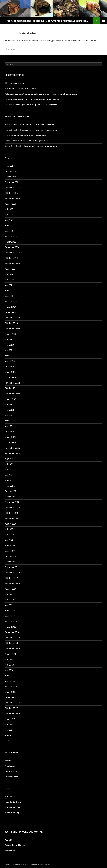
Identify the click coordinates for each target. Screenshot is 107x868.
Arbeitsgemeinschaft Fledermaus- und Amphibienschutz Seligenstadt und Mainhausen (47, 21)
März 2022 (10, 426)
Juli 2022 (9, 404)
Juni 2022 (9, 410)
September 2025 (12, 198)
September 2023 (12, 328)
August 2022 (10, 399)
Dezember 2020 (12, 502)
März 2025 (10, 231)
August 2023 (10, 334)
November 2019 (12, 573)
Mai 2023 (9, 350)
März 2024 (10, 296)
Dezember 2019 (12, 567)
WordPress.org (12, 813)
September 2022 (12, 394)
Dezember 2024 (12, 247)
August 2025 (10, 204)
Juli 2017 (9, 724)
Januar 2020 (10, 562)
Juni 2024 (9, 280)
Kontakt (8, 840)
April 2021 (10, 480)
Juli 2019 (9, 594)
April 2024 (10, 291)
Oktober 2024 (11, 258)
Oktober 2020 (11, 513)
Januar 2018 (10, 692)
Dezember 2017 (12, 697)
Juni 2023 (9, 345)
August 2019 (10, 589)
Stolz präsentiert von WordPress (37, 864)
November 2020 (12, 507)
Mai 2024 (9, 285)
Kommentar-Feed (13, 807)
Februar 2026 (11, 171)
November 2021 (12, 448)
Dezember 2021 (12, 442)
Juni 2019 (9, 600)
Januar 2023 (10, 372)
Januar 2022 (10, 437)
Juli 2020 (9, 529)
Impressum (10, 851)
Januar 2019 (10, 627)
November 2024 (12, 253)
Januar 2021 (10, 497)
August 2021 (10, 459)
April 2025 (10, 225)
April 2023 (10, 356)
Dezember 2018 (12, 632)
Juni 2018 (9, 665)
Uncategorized (11, 777)
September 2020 (12, 518)
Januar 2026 (10, 177)
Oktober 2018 (11, 643)
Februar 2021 (11, 491)
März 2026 (10, 166)
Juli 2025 (9, 209)
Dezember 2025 (12, 182)
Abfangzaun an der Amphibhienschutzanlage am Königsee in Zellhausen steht (41, 94)
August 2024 (10, 269)
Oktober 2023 (11, 323)
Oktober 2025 (11, 193)
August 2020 (10, 524)
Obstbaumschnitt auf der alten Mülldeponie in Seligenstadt (32, 99)
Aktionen (9, 760)
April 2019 (10, 610)
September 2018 (12, 648)
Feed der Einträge (13, 802)
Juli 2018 (9, 659)
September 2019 (12, 583)
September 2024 (12, 263)
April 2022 (10, 421)
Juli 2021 (9, 464)
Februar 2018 (11, 686)
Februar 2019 (11, 621)
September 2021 (12, 453)
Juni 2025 (9, 215)
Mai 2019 (9, 605)
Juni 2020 (9, 535)
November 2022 (12, 383)
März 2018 (10, 681)
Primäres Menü (103, 21)
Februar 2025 (11, 236)
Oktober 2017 (11, 708)
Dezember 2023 (12, 312)
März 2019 (10, 616)
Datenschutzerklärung (15, 845)
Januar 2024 (10, 307)
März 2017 (10, 741)
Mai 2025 (9, 220)
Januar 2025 (10, 242)
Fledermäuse (11, 771)
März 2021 (10, 486)
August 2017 (10, 719)
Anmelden (9, 796)
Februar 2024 (11, 301)
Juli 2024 (9, 274)
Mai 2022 (9, 415)
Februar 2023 (11, 366)
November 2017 (12, 703)
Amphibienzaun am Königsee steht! (42, 130)
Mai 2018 (9, 670)
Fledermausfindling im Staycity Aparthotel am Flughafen (31, 105)
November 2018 (12, 638)
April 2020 (10, 545)
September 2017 (12, 714)
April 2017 (10, 735)
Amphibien (10, 766)
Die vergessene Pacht (14, 83)
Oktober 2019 (11, 578)
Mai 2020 (9, 540)
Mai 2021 (9, 475)
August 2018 (10, 654)
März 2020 (10, 551)
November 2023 (12, 318)
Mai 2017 (9, 730)
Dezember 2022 (12, 377)
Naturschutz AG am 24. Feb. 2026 (20, 88)
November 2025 (12, 187)
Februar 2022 (11, 432)
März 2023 (10, 361)
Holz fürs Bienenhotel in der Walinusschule (34, 124)
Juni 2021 (9, 469)
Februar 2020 (11, 556)
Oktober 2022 (11, 388)
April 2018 (10, 676)
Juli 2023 (9, 339)
